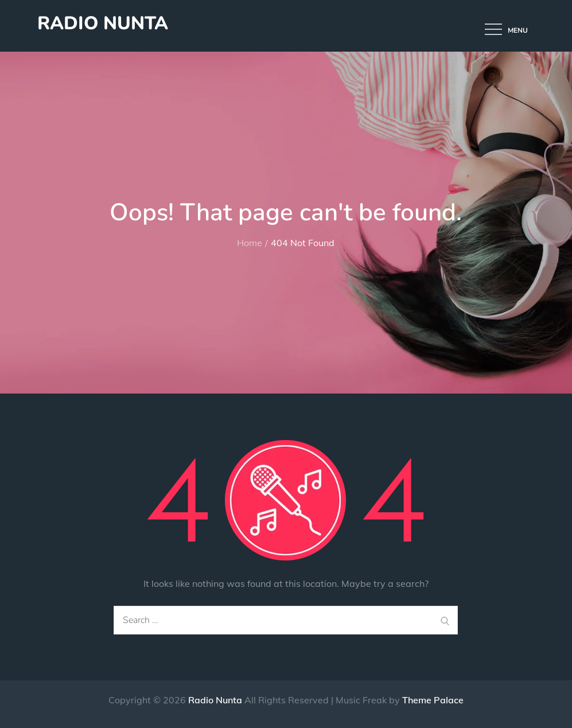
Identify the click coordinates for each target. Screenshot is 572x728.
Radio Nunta (103, 23)
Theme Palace (433, 700)
